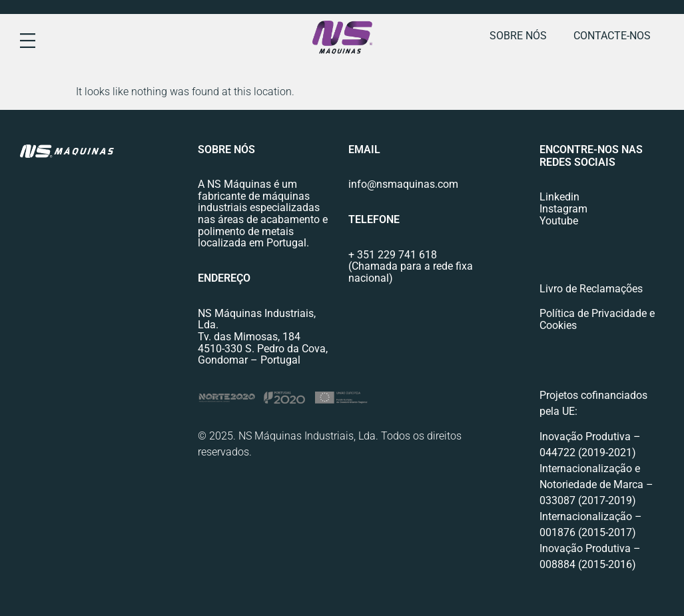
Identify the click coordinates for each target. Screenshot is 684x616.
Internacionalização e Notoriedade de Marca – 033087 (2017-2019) (596, 484)
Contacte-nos (612, 36)
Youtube (559, 221)
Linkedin (559, 197)
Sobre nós (518, 36)
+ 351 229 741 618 (393, 255)
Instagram (563, 209)
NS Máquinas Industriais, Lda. (257, 319)
